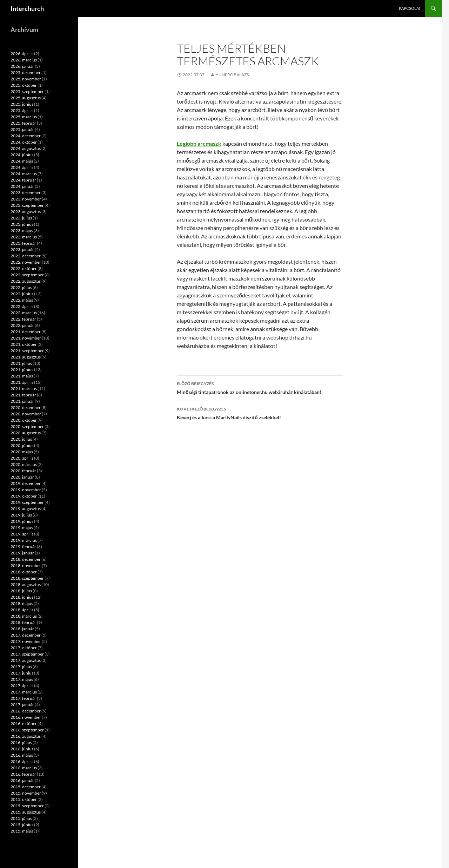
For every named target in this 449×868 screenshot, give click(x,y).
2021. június (22, 370)
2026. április (22, 54)
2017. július (21, 667)
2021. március (24, 389)
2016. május (22, 755)
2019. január (22, 553)
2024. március (24, 174)
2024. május (22, 161)
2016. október (24, 724)
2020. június (22, 445)
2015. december (26, 787)
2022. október (24, 268)
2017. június (22, 673)
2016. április (22, 761)
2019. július (21, 515)
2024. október (24, 142)
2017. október (24, 648)
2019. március (24, 540)
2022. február (23, 319)
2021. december (26, 332)
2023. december (26, 193)
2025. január (22, 129)
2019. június (22, 521)
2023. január (22, 249)
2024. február (23, 180)
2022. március (24, 313)
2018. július (21, 591)
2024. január (22, 186)
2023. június (22, 224)
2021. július (21, 363)
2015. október (24, 799)
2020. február (23, 471)
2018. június (22, 597)
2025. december (26, 73)
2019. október (24, 496)
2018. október (24, 572)
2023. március (24, 237)
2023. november (26, 199)
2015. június (22, 825)
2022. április (22, 306)
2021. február (23, 395)
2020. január (22, 477)
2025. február (23, 123)
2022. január (22, 325)
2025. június (22, 104)
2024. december (26, 136)
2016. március (24, 768)
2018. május (22, 603)
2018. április (22, 610)
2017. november (26, 641)
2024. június (22, 155)
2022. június (22, 294)
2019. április (22, 534)
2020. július (21, 439)
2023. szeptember (27, 205)
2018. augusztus (26, 584)
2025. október (24, 85)
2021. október (24, 344)
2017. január (22, 705)
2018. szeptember (27, 578)
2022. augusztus (26, 281)
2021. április (22, 382)
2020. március (24, 464)
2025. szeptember (27, 91)
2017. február (23, 698)
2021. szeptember (27, 351)
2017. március (24, 692)
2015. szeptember (27, 806)
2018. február (23, 622)
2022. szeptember (27, 275)
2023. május (22, 231)
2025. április (22, 110)
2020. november (26, 414)
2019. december (26, 483)
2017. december (26, 635)
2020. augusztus (26, 433)
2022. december (26, 256)
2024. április (22, 167)
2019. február (23, 547)
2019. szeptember (27, 502)
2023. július (21, 218)
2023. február (23, 243)
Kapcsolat (410, 8)
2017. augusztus (26, 660)
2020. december (26, 407)
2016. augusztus (26, 736)
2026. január (22, 66)
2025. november (26, 79)
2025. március (24, 117)
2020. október (24, 420)
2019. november (26, 490)
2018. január (22, 629)
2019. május (22, 528)
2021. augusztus (26, 357)
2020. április (22, 458)
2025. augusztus (26, 98)
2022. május (22, 300)
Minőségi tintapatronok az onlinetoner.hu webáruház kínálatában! (260, 387)
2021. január (22, 401)
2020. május (22, 452)
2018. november (26, 565)
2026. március (24, 60)
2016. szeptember (27, 730)
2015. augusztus (26, 812)
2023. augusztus (26, 212)
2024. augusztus (26, 148)
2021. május (22, 376)
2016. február (23, 774)
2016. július (21, 742)
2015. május (22, 831)
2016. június (22, 749)
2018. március (24, 616)
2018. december (26, 559)
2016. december (26, 711)
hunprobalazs (232, 75)
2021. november (26, 338)
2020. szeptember (27, 426)
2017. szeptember (27, 654)
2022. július (21, 287)
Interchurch (27, 8)
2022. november (26, 262)
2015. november (26, 793)
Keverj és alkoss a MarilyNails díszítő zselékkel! (260, 413)
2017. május (22, 679)
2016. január (22, 780)
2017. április (22, 686)
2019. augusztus (26, 509)
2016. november (26, 717)
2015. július (21, 818)
